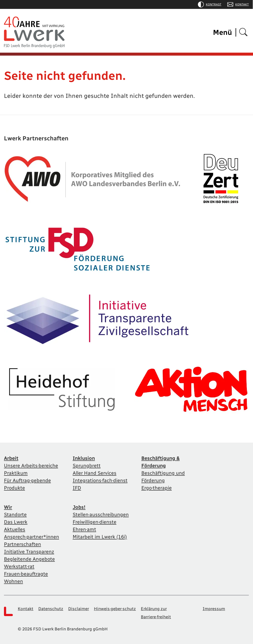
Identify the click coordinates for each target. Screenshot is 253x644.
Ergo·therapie (157, 488)
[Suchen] (243, 32)
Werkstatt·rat (19, 566)
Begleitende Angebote (29, 559)
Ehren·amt (84, 529)
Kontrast (210, 4)
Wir (8, 507)
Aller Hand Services (95, 473)
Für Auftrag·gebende (27, 480)
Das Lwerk (16, 522)
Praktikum (16, 473)
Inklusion (84, 458)
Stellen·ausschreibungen (101, 515)
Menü (222, 32)
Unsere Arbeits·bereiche (31, 466)
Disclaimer (79, 609)
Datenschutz (51, 609)
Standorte (15, 515)
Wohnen (13, 581)
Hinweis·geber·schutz (115, 609)
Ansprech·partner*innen (32, 537)
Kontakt (238, 4)
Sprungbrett (87, 466)
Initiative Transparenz (29, 552)
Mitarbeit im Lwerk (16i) (100, 537)
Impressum (214, 609)
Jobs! (79, 507)
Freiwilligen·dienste (95, 522)
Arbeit (11, 458)
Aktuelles (15, 529)
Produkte (14, 488)
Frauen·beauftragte (26, 574)
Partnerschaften (22, 544)
